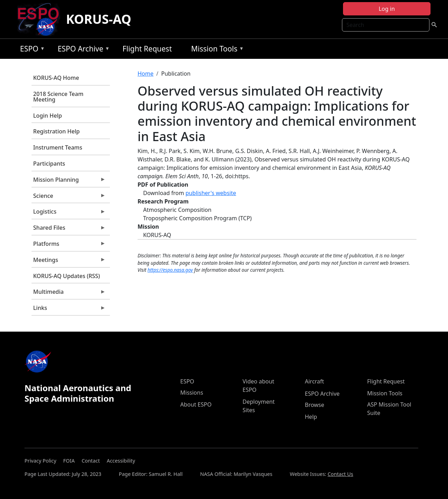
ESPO (31, 50)
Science (69, 197)
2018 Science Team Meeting (58, 97)
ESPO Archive (82, 50)
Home (146, 74)
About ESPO (196, 404)
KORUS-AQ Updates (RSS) (67, 276)
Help (311, 417)
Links (69, 310)
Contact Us (340, 474)
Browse (314, 405)
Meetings (69, 262)
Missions (192, 393)
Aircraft (314, 381)
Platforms (69, 245)
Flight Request (147, 49)
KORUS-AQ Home (56, 78)
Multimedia (69, 293)
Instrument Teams (58, 147)
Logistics (69, 213)
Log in (387, 9)
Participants (49, 164)
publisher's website (211, 193)
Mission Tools (216, 50)
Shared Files (69, 229)
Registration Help (57, 131)
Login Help (48, 116)
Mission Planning (69, 181)
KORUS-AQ (99, 19)
